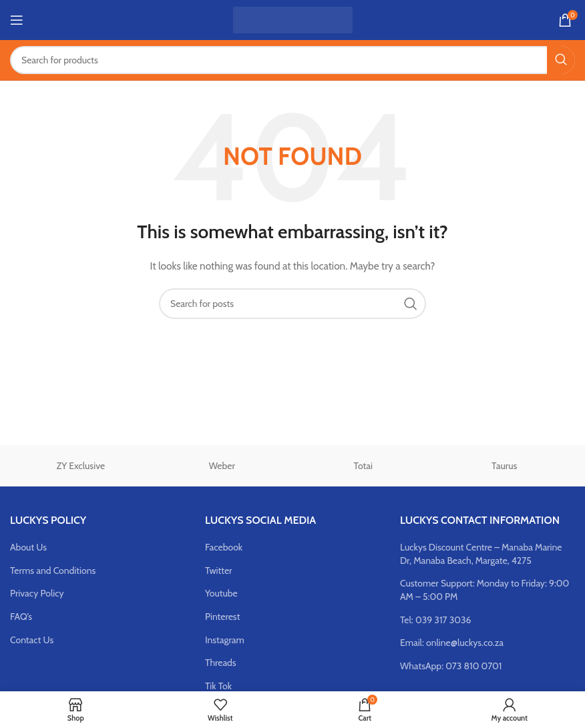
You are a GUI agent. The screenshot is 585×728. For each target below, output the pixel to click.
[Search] (292, 60)
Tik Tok (218, 686)
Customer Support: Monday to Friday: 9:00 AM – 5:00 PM (484, 590)
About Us (28, 547)
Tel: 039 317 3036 (436, 620)
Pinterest (222, 617)
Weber (222, 466)
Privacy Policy (37, 593)
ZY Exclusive (80, 466)
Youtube (221, 593)
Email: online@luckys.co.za (452, 643)
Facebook (224, 547)
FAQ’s (21, 617)
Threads (221, 663)
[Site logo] (293, 19)
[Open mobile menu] (17, 20)
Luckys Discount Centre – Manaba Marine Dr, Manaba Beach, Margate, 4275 (481, 554)
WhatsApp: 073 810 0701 (451, 666)
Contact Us (32, 640)
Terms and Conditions (53, 571)
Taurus (504, 466)
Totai (363, 466)
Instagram (225, 640)
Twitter (219, 571)
